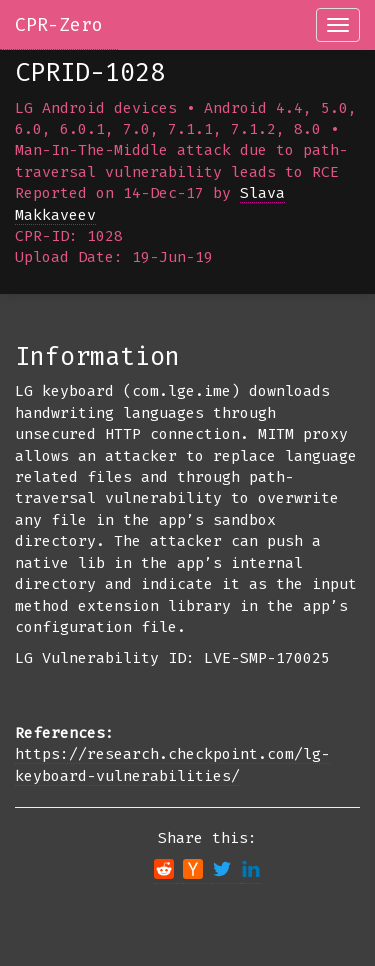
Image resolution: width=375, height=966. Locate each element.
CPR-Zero (59, 25)
